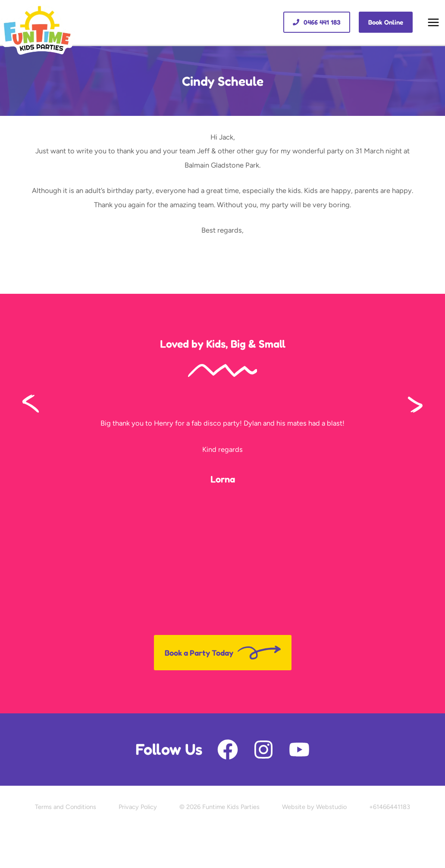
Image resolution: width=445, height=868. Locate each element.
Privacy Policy (138, 807)
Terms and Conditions (66, 807)
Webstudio (331, 807)
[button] (317, 22)
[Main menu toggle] (433, 23)
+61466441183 (390, 807)
